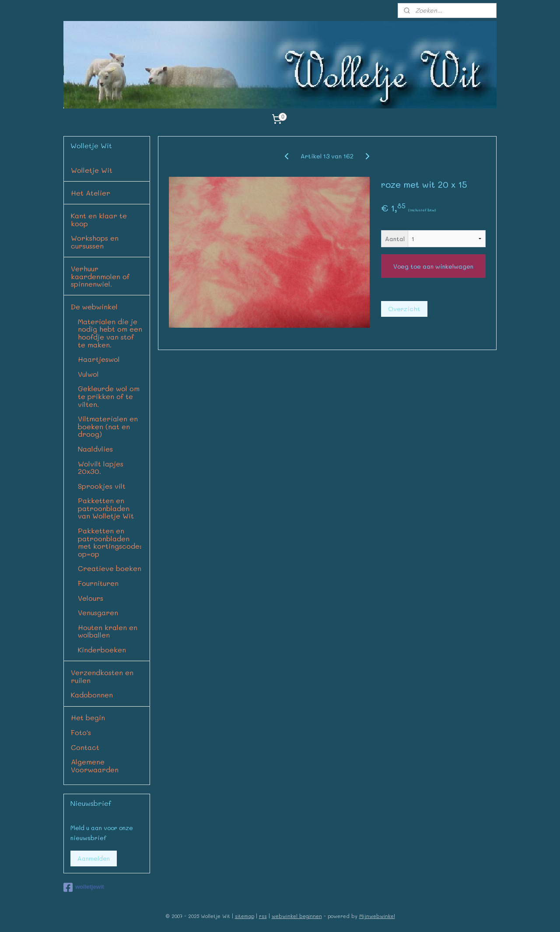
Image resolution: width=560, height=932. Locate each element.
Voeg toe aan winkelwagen (433, 266)
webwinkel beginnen (297, 916)
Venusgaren (98, 612)
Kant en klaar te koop (99, 219)
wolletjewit (84, 887)
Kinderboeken (102, 650)
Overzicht (404, 309)
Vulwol (88, 374)
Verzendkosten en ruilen (102, 676)
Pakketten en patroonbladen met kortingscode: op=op (110, 542)
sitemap (245, 916)
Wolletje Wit (92, 170)
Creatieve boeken (110, 568)
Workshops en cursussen (95, 242)
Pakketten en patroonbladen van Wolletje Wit (106, 508)
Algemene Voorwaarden (95, 766)
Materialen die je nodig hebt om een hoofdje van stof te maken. (110, 333)
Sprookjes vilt (102, 486)
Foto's (81, 732)
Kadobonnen (92, 695)
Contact (85, 747)
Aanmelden (94, 858)
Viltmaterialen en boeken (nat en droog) (108, 426)
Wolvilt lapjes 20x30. (101, 468)
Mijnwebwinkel (377, 916)
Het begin (88, 717)
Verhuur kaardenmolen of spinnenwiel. (100, 276)
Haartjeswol (99, 359)
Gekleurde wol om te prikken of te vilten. (109, 396)
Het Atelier (91, 193)
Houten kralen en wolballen (108, 631)
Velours (91, 598)
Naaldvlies (95, 449)
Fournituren (98, 583)
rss (263, 916)
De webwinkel (94, 307)
